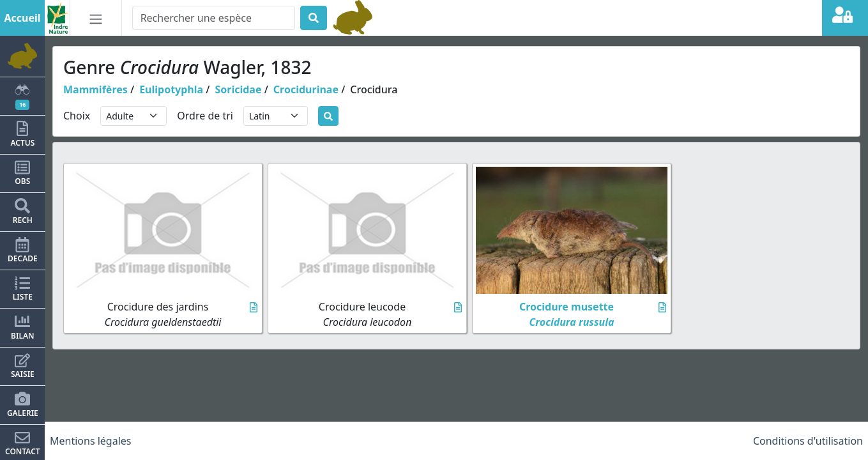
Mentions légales (91, 441)
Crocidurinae (306, 89)
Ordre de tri (205, 116)
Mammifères (95, 89)
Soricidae (238, 89)
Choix (77, 116)
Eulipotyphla (171, 89)
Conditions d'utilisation (808, 441)
